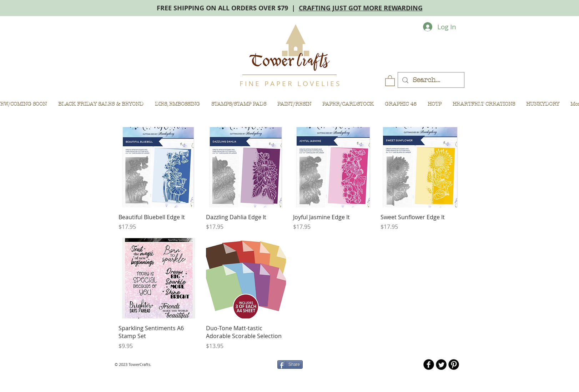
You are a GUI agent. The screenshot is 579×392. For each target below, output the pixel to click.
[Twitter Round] (441, 365)
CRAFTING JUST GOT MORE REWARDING (361, 8)
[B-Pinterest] (454, 365)
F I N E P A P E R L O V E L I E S (289, 84)
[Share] (290, 365)
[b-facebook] (429, 365)
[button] (390, 80)
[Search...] (431, 80)
